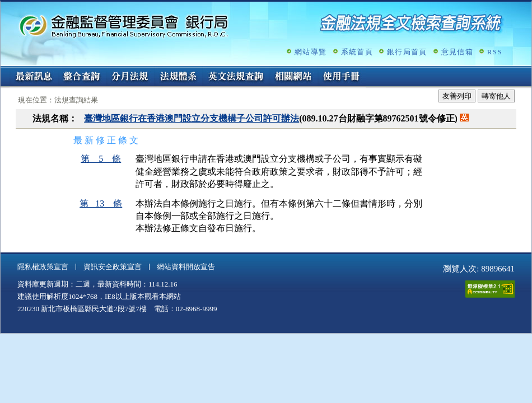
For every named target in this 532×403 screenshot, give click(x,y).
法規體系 (178, 77)
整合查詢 (82, 77)
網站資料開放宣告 (186, 267)
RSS (495, 52)
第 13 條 (101, 203)
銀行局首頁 (407, 52)
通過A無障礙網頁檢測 (490, 289)
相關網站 (293, 77)
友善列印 (457, 96)
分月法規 (130, 77)
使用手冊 (342, 77)
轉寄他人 (496, 96)
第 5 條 (101, 159)
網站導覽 (311, 52)
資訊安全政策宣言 (113, 267)
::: (4, 71)
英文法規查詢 (236, 77)
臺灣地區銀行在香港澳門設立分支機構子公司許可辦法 (192, 118)
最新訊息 (34, 77)
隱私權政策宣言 (43, 267)
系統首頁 (357, 52)
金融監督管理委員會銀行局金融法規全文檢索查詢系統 (124, 25)
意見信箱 (457, 52)
